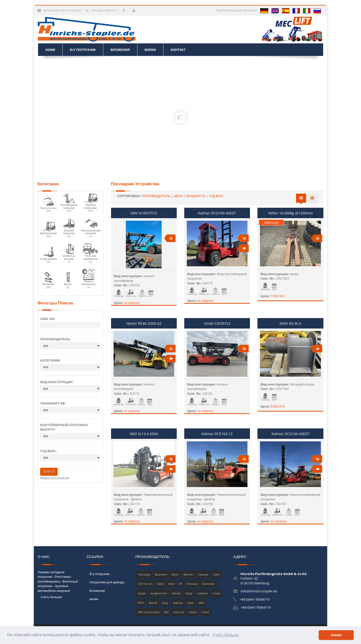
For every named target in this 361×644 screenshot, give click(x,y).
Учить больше (51, 597)
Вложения (97, 591)
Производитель (156, 196)
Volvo (205, 612)
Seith (191, 603)
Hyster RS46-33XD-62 (144, 323)
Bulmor (188, 574)
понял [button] (336, 635)
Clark (216, 574)
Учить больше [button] (225, 635)
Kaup (189, 593)
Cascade (203, 574)
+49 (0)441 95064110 (101, 10)
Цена (178, 196)
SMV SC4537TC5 (144, 213)
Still (166, 612)
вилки (94, 599)
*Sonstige (144, 574)
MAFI (141, 603)
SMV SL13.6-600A (144, 434)
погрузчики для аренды (107, 582)
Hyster (142, 593)
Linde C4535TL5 (217, 323)
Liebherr (202, 593)
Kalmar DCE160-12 (217, 434)
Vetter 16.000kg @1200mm (291, 213)
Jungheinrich (159, 593)
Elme (171, 584)
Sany (165, 603)
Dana (160, 584)
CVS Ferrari (145, 584)
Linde (216, 593)
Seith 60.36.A (290, 323)
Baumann (161, 574)
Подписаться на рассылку (237, 10)
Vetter (193, 612)
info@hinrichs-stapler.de (59, 10)
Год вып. (216, 196)
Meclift (153, 603)
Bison (175, 574)
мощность (196, 196)
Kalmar (176, 593)
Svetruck (179, 612)
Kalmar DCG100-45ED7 (217, 213)
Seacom (178, 603)
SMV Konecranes (149, 612)
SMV (201, 603)
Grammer (208, 584)
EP (181, 584)
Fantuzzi (192, 584)
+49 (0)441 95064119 (256, 607)
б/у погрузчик (100, 574)
